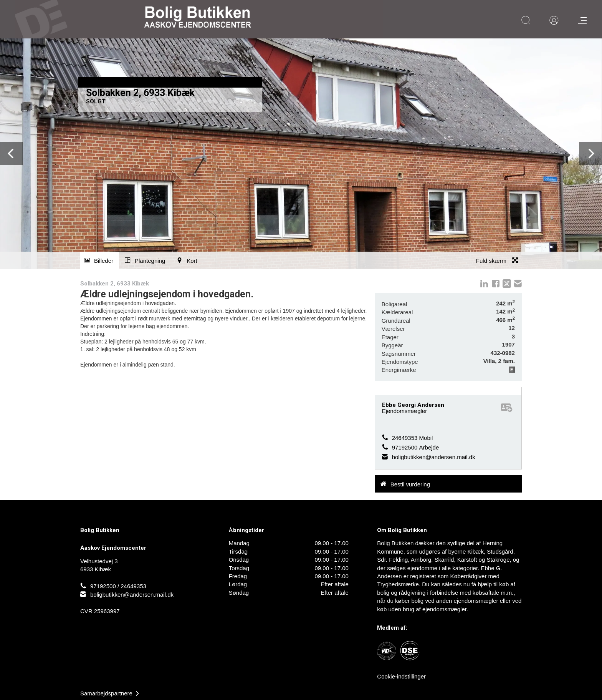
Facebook (496, 284)
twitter (507, 284)
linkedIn (484, 284)
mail (518, 284)
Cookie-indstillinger (401, 676)
